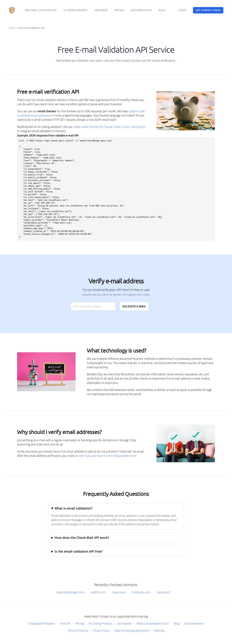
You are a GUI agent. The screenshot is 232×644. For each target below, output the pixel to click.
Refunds (159, 631)
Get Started (124, 623)
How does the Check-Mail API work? (82, 538)
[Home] (12, 10)
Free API (65, 623)
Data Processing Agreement (132, 631)
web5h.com (98, 592)
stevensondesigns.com (70, 592)
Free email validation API (41, 10)
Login (182, 10)
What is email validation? (73, 508)
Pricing (119, 10)
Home (12, 28)
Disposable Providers (42, 623)
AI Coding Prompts (76, 10)
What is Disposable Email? (153, 623)
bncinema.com (141, 592)
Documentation (141, 10)
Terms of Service (78, 631)
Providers (101, 10)
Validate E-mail (134, 306)
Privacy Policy (102, 631)
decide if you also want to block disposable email (106, 456)
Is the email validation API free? (79, 551)
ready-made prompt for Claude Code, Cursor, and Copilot (109, 127)
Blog (162, 10)
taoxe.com (163, 592)
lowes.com (119, 592)
